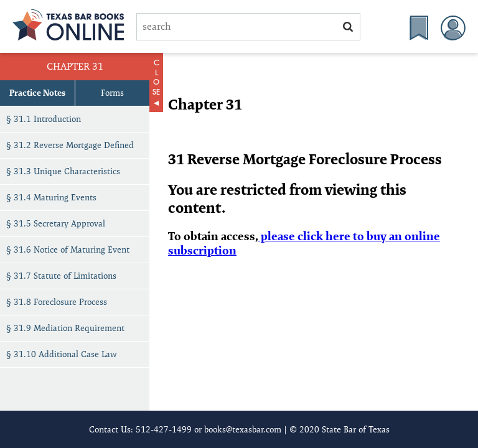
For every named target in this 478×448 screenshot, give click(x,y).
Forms (112, 93)
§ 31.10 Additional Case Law (62, 354)
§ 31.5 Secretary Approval (56, 223)
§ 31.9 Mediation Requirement (65, 328)
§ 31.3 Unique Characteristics (63, 171)
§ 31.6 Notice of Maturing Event (68, 250)
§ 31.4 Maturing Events (51, 197)
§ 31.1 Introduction (44, 119)
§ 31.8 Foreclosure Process (57, 302)
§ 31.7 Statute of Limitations (61, 276)
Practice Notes (37, 93)
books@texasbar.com (243, 429)
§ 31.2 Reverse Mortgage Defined (70, 145)
